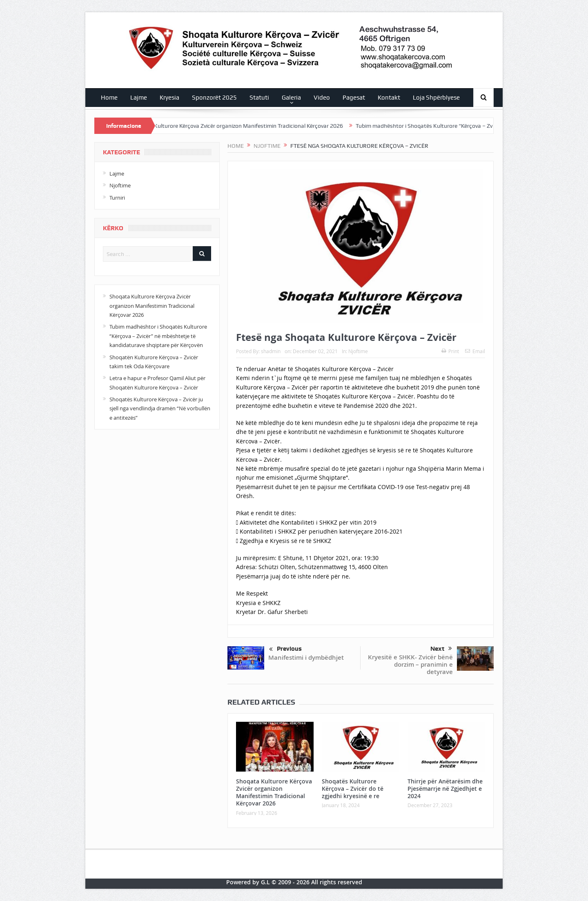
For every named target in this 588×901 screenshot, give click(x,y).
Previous (285, 650)
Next (441, 649)
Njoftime (358, 351)
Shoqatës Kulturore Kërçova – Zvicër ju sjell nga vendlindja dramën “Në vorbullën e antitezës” (160, 408)
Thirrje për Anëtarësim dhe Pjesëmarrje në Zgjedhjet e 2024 (445, 789)
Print (450, 351)
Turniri (117, 198)
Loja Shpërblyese (436, 98)
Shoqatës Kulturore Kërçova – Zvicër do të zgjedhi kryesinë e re (353, 789)
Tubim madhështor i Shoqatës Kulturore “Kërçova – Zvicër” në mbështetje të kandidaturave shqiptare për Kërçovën (158, 336)
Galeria (291, 98)
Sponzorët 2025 (214, 98)
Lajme (139, 98)
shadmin (271, 351)
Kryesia (169, 98)
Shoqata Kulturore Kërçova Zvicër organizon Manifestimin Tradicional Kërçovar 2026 (244, 126)
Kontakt (389, 98)
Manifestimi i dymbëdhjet (306, 657)
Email (475, 351)
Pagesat (354, 98)
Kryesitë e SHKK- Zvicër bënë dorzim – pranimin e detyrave (410, 664)
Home (109, 98)
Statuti (259, 98)
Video (322, 98)
